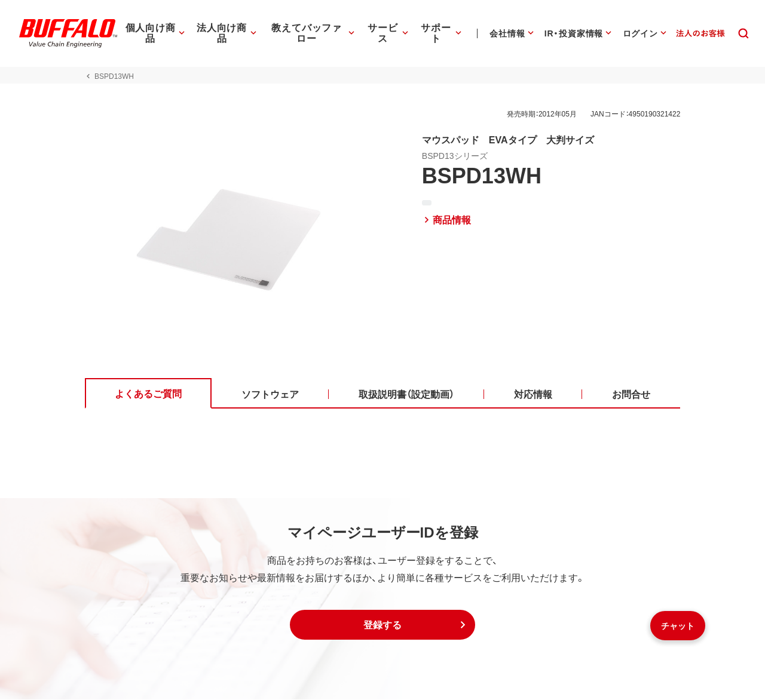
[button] (382, 625)
